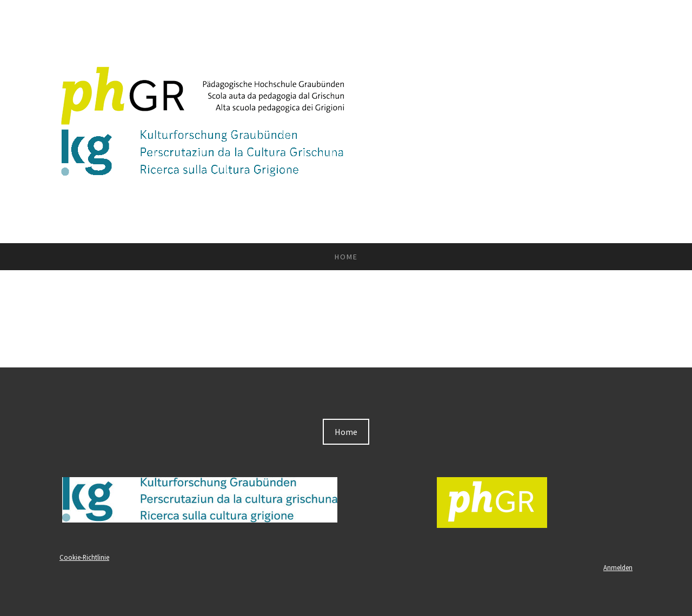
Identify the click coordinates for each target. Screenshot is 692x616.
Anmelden (618, 567)
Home (346, 257)
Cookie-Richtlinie (84, 557)
